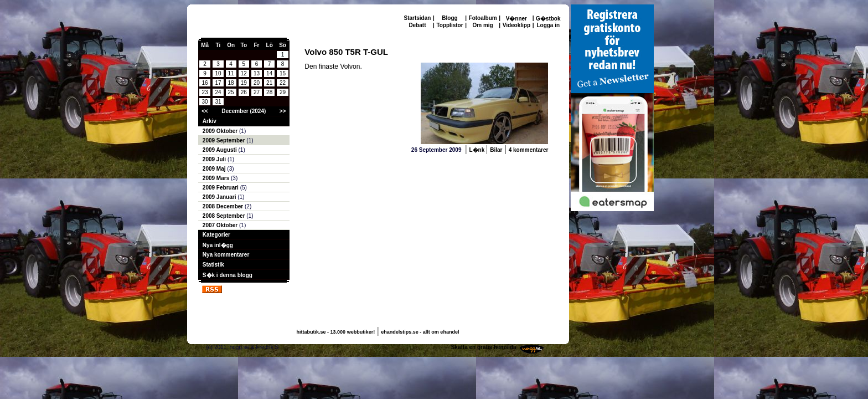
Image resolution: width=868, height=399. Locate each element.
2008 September (225, 216)
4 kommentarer (529, 150)
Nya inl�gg (218, 245)
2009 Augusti (221, 150)
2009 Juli (215, 159)
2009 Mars (217, 178)
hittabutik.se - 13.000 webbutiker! (336, 332)
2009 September (225, 140)
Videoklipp (516, 25)
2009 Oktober (221, 131)
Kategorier (216, 235)
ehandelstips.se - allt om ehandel (420, 332)
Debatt (417, 25)
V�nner (516, 19)
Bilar (496, 150)
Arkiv (210, 121)
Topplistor (449, 25)
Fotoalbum (483, 18)
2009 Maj (215, 169)
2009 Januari (220, 197)
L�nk (477, 150)
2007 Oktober (221, 225)
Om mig (482, 25)
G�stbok (548, 19)
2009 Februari (221, 188)
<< (205, 111)
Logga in (548, 25)
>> (283, 111)
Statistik (213, 265)
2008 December (224, 206)
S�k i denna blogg (228, 275)
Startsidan (418, 18)
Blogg (449, 18)
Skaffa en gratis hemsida (484, 347)
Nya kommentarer (226, 255)
